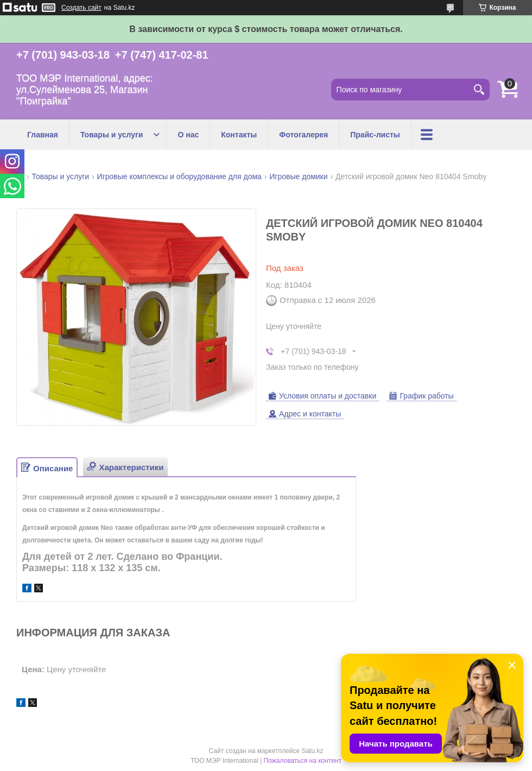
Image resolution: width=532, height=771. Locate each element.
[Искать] (479, 90)
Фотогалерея (303, 135)
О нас (188, 135)
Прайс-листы (375, 135)
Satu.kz (312, 751)
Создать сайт (81, 8)
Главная (43, 135)
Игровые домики (298, 176)
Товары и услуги (112, 135)
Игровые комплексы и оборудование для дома (179, 176)
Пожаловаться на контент (303, 761)
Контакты (239, 135)
